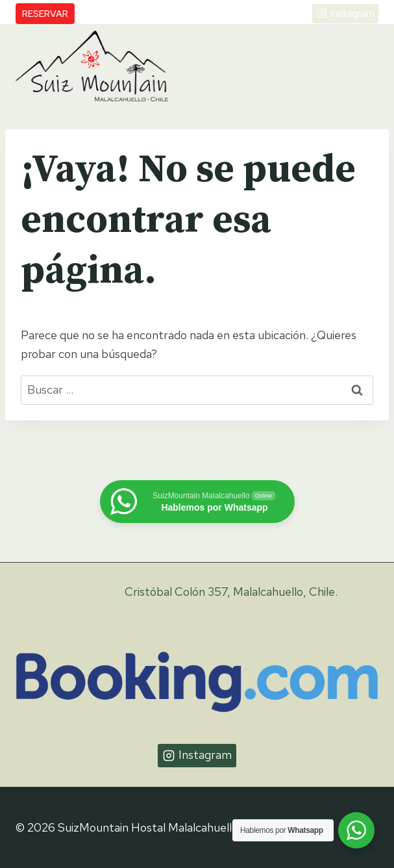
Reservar (45, 13)
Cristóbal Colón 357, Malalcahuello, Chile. (231, 592)
